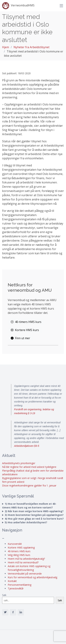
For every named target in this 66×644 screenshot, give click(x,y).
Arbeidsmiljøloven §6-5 (27, 446)
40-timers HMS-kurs (19, 551)
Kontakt (12, 581)
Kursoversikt (15, 544)
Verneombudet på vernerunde (25, 574)
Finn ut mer (20, 338)
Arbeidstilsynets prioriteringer (19, 463)
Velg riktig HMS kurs (19, 555)
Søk (4, 595)
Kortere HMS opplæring (21, 548)
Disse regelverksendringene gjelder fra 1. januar (29, 485)
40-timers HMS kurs (26, 322)
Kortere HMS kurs (25, 330)
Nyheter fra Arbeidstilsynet (32, 47)
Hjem (6, 47)
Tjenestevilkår (16, 588)
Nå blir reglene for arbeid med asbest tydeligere (29, 467)
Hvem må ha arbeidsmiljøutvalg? (26, 559)
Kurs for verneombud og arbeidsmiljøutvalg (32, 577)
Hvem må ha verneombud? (23, 562)
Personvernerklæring (20, 585)
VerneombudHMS (18, 6)
